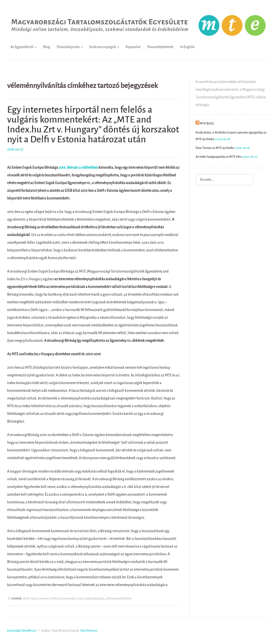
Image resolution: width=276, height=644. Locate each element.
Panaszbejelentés (160, 47)
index (34, 599)
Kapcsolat (133, 47)
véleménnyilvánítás (119, 599)
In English (187, 47)
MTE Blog (207, 123)
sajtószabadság (94, 599)
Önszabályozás (68, 47)
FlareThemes (89, 631)
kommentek (67, 599)
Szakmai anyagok (103, 47)
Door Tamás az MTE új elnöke (215, 148)
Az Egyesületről (22, 47)
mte (80, 599)
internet (44, 599)
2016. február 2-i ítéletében (78, 167)
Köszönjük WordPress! (22, 631)
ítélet (54, 599)
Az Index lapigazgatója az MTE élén (219, 157)
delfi (26, 599)
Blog (47, 47)
